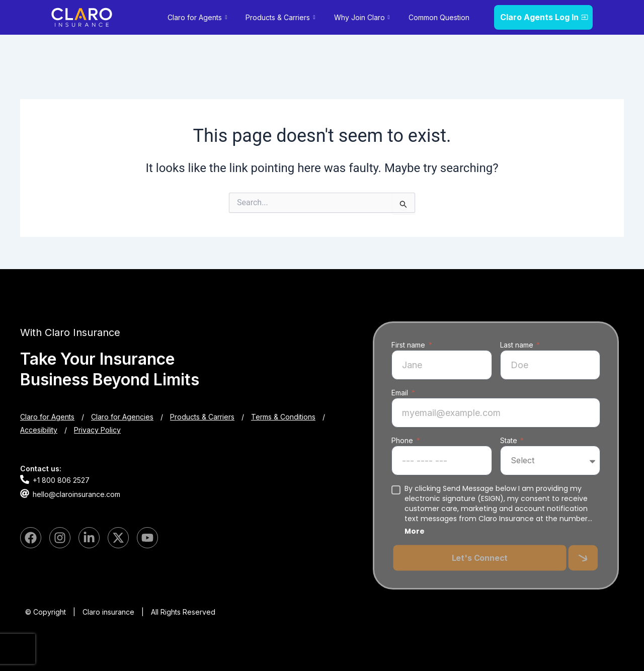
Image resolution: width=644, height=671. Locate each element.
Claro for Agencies (122, 417)
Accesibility (39, 430)
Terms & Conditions (283, 417)
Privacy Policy (97, 430)
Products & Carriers (281, 17)
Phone (403, 440)
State (510, 440)
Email (401, 393)
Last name (518, 345)
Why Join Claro (363, 17)
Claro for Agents (198, 17)
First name (409, 345)
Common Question (439, 17)
